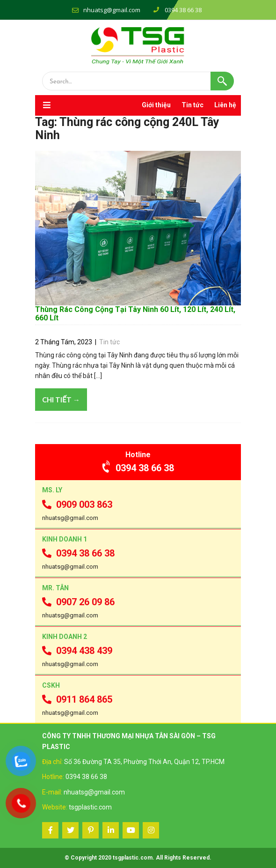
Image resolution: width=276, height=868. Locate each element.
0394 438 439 (77, 651)
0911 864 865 (77, 699)
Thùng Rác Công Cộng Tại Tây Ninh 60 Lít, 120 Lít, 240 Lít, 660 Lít (135, 314)
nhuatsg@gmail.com (112, 10)
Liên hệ (225, 105)
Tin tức (192, 105)
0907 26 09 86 (78, 602)
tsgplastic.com (90, 807)
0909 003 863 (77, 504)
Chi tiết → (61, 400)
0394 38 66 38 (138, 468)
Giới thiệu (156, 105)
